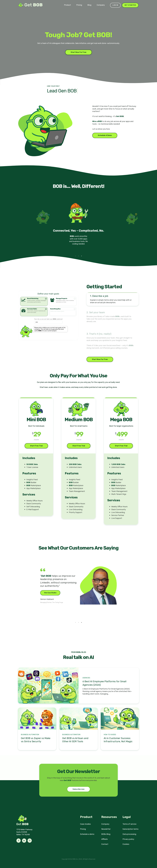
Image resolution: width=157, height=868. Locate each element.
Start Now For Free (78, 52)
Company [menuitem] (105, 824)
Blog (89, 5)
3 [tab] (82, 256)
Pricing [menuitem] (83, 829)
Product (67, 5)
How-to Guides (110, 735)
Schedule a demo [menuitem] (87, 834)
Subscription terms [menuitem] (130, 829)
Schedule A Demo (105, 135)
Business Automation (30, 735)
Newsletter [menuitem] (106, 829)
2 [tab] (78, 256)
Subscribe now (79, 789)
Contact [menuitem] (105, 844)
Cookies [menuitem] (126, 844)
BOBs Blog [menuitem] (106, 834)
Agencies (86, 678)
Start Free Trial (36, 446)
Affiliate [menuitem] (104, 839)
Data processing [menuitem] (129, 834)
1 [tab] (75, 256)
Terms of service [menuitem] (129, 824)
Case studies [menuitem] (85, 824)
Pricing (79, 5)
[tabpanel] (78, 226)
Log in (115, 5)
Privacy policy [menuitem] (128, 839)
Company (101, 5)
